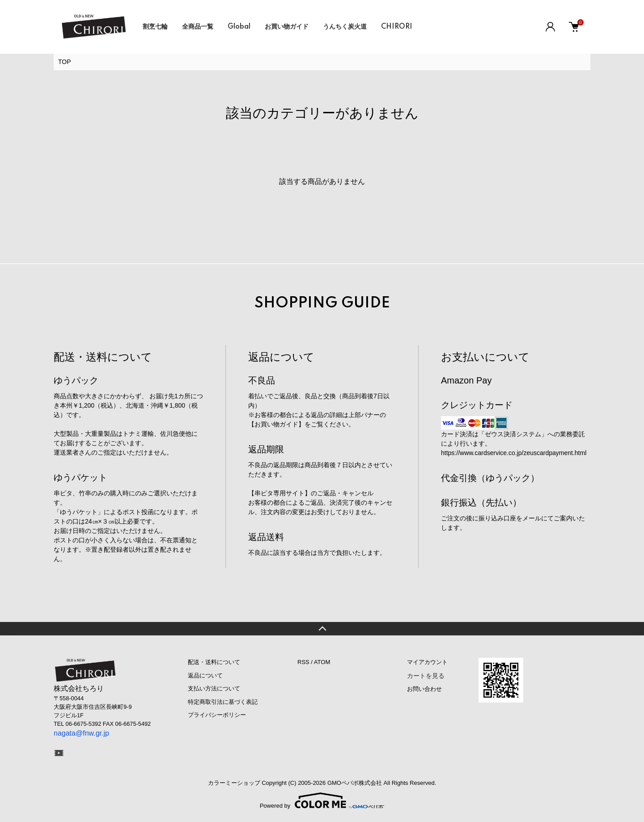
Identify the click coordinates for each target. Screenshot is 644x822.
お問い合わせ (424, 689)
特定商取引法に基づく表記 (223, 702)
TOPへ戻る (322, 629)
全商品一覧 (198, 27)
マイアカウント (427, 662)
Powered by (322, 801)
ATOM (322, 662)
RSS (303, 662)
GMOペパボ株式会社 (355, 783)
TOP (65, 62)
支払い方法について (214, 688)
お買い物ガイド (287, 27)
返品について (205, 675)
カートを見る (426, 676)
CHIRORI (397, 27)
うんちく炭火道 (345, 27)
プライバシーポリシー (217, 715)
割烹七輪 (155, 27)
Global (239, 27)
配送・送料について (214, 662)
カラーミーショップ (234, 783)
